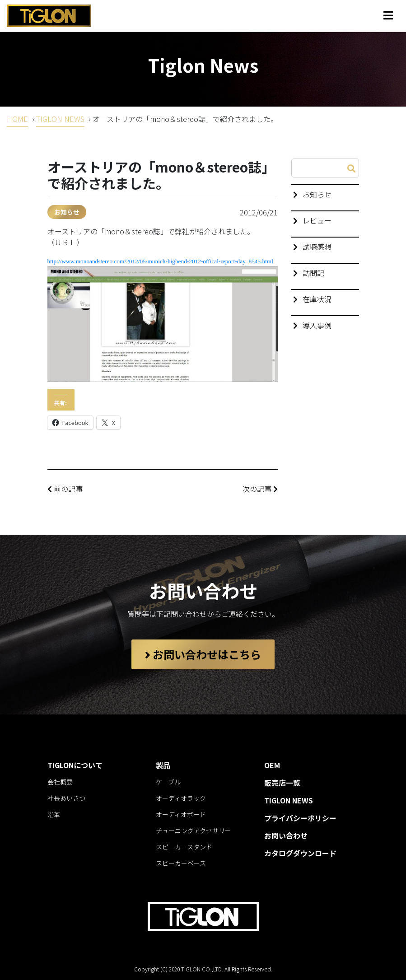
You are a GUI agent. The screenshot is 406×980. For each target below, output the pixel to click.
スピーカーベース (181, 863)
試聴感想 (317, 247)
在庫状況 (317, 299)
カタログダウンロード (300, 853)
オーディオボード (181, 814)
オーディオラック (181, 798)
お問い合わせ (286, 835)
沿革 (54, 814)
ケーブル (168, 782)
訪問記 (313, 273)
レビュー (317, 220)
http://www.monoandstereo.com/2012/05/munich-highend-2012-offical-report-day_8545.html (160, 261)
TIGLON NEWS (60, 119)
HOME (17, 119)
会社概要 (60, 782)
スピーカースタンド (184, 847)
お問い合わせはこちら (203, 654)
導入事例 (317, 325)
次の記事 (260, 489)
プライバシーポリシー (300, 818)
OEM (272, 765)
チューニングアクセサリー (194, 831)
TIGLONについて (75, 765)
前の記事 (65, 489)
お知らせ (67, 212)
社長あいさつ (66, 798)
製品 (163, 765)
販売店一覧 (282, 783)
